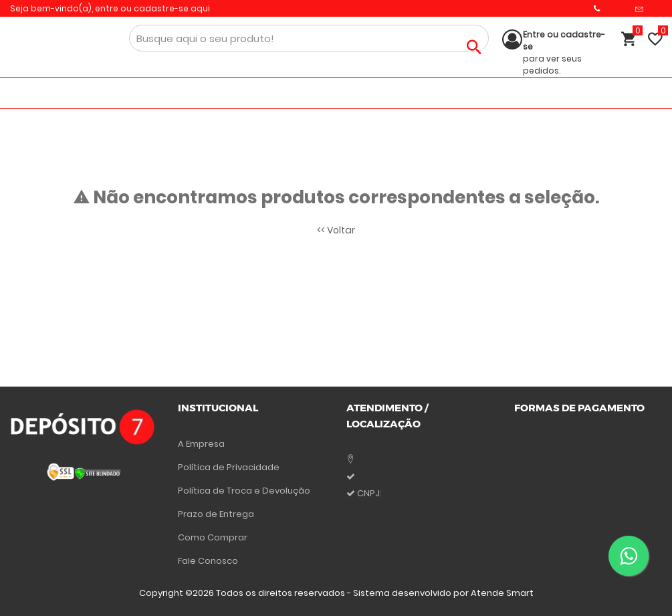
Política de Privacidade (229, 467)
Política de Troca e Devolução (244, 491)
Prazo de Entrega (216, 514)
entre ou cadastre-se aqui (152, 8)
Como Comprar (213, 537)
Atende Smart (502, 593)
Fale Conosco (208, 561)
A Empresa (201, 444)
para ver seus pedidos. (564, 53)
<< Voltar (336, 230)
